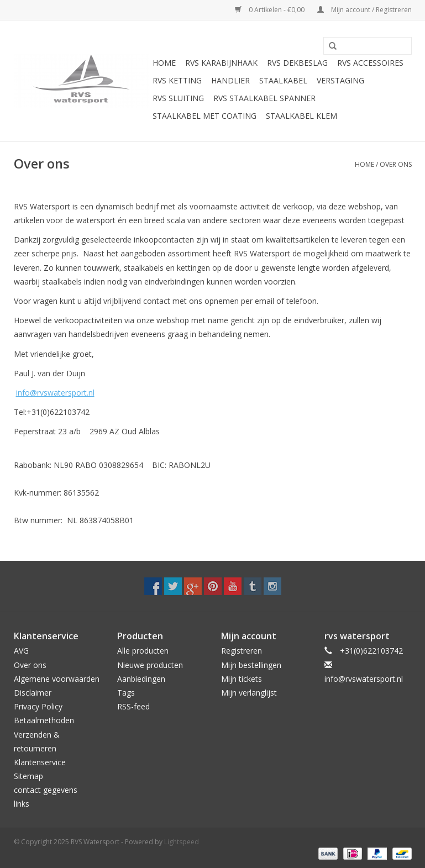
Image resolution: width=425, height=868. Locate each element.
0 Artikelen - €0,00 (271, 10)
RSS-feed (133, 706)
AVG (21, 651)
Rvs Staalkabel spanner (264, 98)
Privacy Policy (38, 706)
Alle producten (143, 651)
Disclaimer (33, 693)
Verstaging (340, 80)
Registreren (242, 651)
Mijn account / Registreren (364, 10)
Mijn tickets (242, 679)
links (22, 804)
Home (164, 63)
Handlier (230, 80)
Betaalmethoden (44, 720)
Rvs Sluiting (178, 98)
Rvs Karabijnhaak (221, 63)
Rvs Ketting (177, 80)
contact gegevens (46, 790)
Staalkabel (283, 80)
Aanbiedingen (141, 679)
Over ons (396, 164)
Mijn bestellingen (251, 665)
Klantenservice (40, 762)
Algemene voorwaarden (57, 679)
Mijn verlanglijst (249, 693)
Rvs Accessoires (370, 63)
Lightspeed (182, 842)
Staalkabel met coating (204, 116)
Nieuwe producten (150, 665)
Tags (126, 693)
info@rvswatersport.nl (55, 393)
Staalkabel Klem (301, 116)
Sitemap (28, 776)
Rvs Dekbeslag (297, 63)
